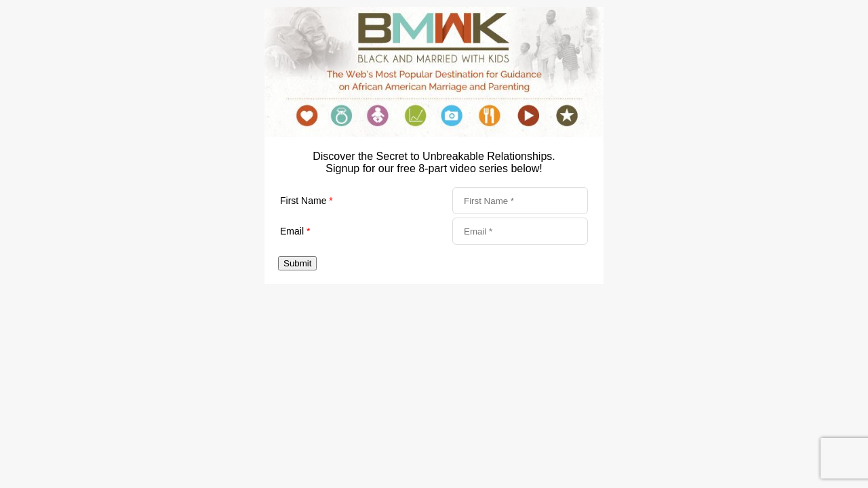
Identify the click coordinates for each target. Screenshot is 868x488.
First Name (307, 201)
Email (295, 231)
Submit (297, 263)
